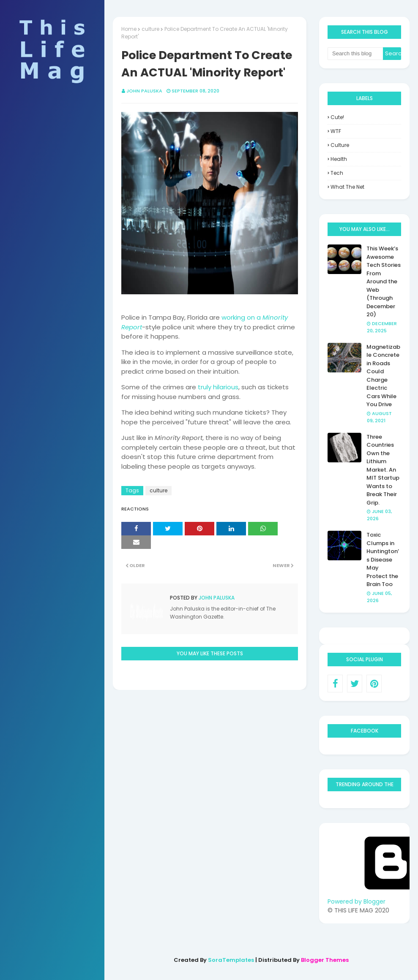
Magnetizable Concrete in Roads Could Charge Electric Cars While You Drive (383, 376)
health (339, 159)
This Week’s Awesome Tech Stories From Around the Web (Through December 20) (384, 281)
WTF (336, 131)
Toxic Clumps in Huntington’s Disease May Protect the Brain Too (383, 559)
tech (337, 173)
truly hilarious (218, 387)
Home (129, 29)
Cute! (337, 117)
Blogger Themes (325, 960)
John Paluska (144, 91)
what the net (347, 187)
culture (150, 29)
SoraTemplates (231, 960)
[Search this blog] (355, 54)
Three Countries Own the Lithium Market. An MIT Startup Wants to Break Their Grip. (383, 470)
